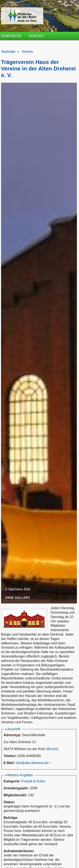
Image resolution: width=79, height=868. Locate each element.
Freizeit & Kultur (33, 781)
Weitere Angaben (20, 775)
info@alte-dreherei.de (33, 763)
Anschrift (14, 729)
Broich (52, 749)
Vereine (27, 52)
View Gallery (18, 598)
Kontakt (37, 36)
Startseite (11, 36)
